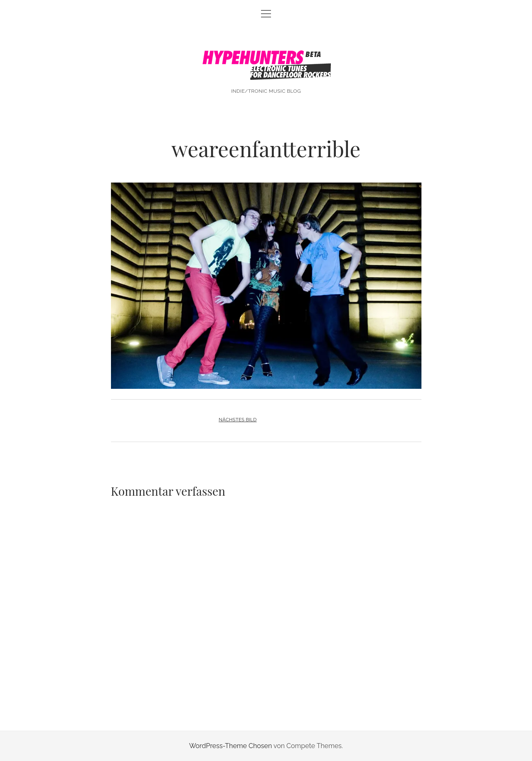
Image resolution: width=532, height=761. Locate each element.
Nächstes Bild (238, 420)
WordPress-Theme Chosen (230, 746)
